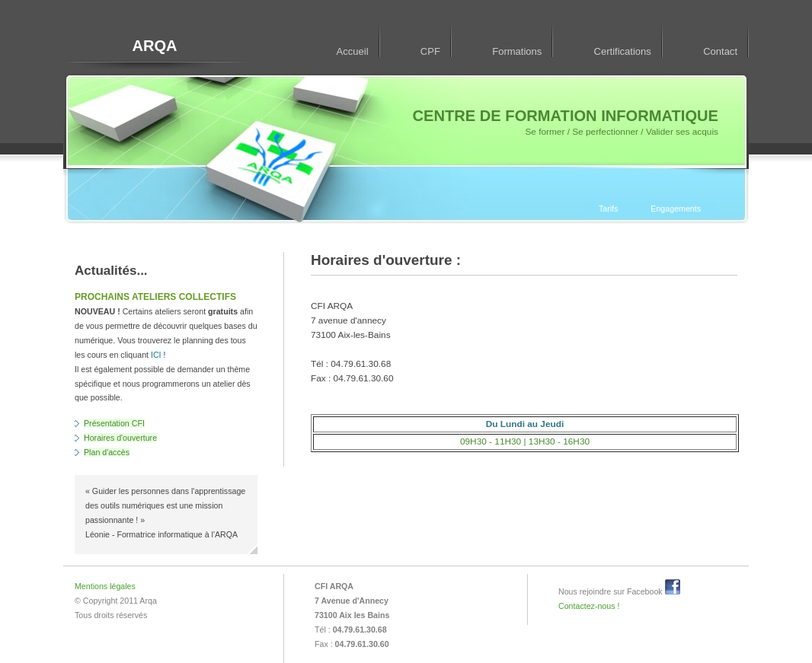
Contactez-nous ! (589, 606)
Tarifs (608, 209)
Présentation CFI (114, 423)
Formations (517, 51)
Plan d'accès (107, 452)
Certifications (623, 51)
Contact (720, 51)
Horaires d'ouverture (120, 438)
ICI (157, 355)
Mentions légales (105, 586)
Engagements (676, 209)
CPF (430, 51)
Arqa (148, 601)
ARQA (154, 46)
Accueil (353, 51)
